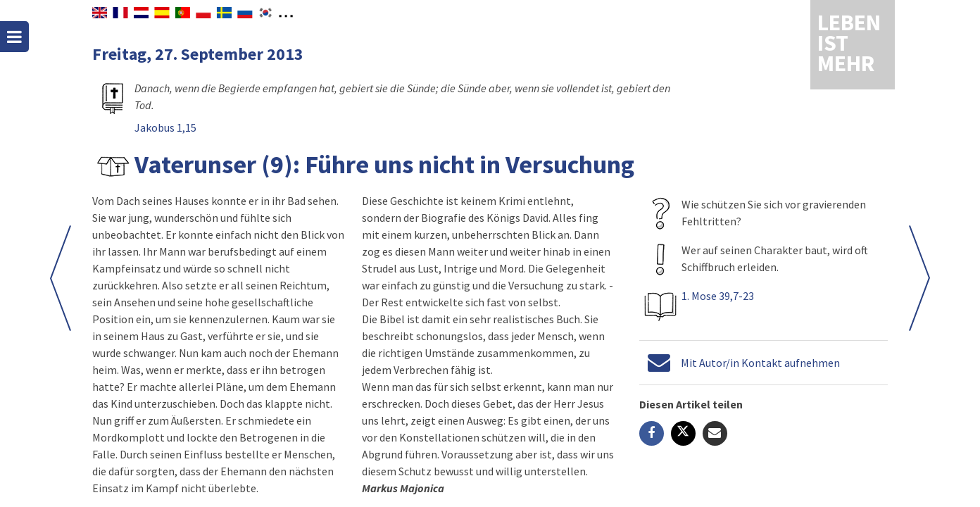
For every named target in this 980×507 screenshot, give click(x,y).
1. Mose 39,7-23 (718, 296)
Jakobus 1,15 (165, 127)
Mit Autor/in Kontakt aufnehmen (760, 363)
